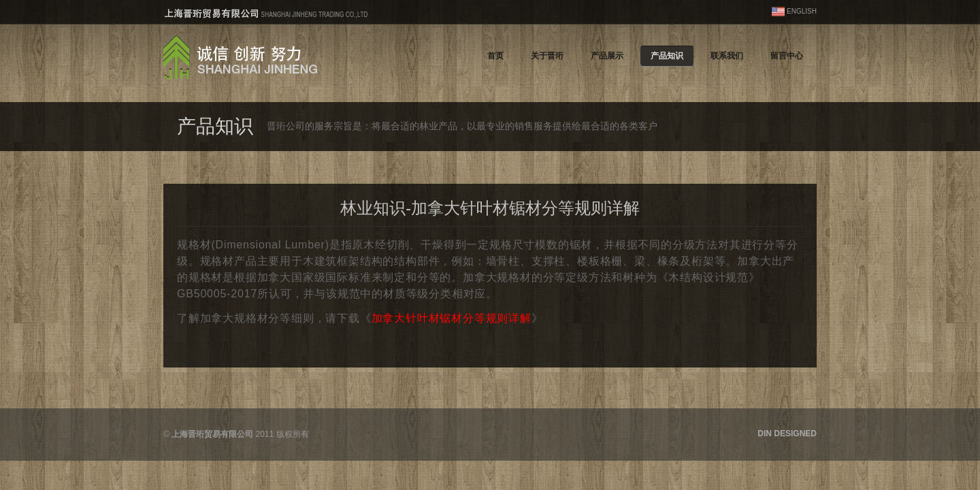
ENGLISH (802, 11)
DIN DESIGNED (787, 434)
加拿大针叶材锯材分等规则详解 (452, 318)
